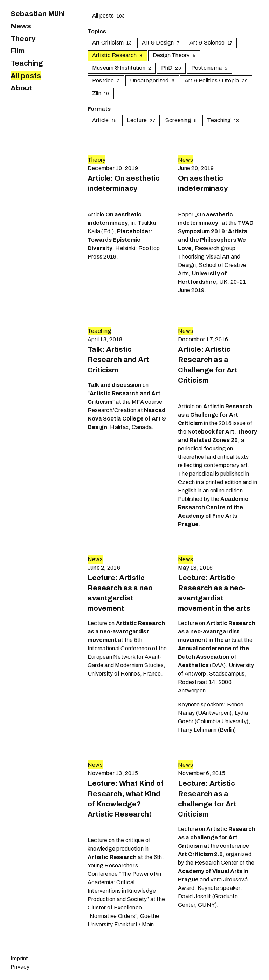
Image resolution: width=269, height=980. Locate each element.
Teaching (27, 63)
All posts (26, 76)
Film (18, 51)
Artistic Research (117, 55)
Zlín (101, 93)
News (21, 26)
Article (104, 120)
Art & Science (211, 43)
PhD (171, 68)
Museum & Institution (122, 68)
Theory (23, 39)
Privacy (20, 967)
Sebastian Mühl (38, 14)
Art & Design (161, 43)
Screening (181, 120)
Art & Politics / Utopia (216, 80)
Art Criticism (112, 43)
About (21, 88)
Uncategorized (152, 80)
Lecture (141, 120)
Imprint (19, 958)
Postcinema (209, 68)
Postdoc (106, 80)
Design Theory (174, 55)
